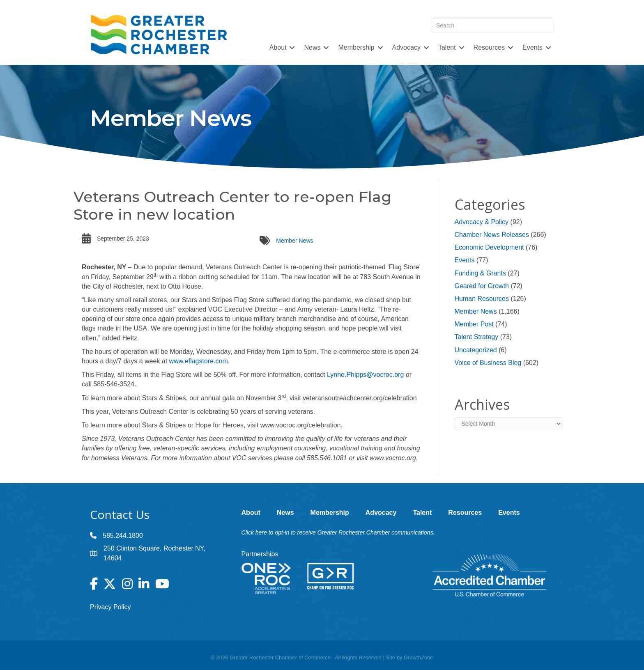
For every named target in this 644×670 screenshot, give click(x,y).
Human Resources (482, 299)
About (278, 47)
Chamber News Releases (492, 235)
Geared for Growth (482, 286)
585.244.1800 (123, 536)
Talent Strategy (477, 337)
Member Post (474, 324)
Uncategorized (476, 350)
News (312, 47)
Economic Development (489, 247)
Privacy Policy (110, 607)
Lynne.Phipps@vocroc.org (365, 375)
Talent (447, 47)
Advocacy (406, 47)
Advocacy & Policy (482, 222)
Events (532, 47)
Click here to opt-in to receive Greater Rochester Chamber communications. (338, 532)
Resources (489, 47)
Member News (294, 241)
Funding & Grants (480, 273)
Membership (356, 47)
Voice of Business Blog (488, 363)
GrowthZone (419, 657)
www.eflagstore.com (199, 361)
